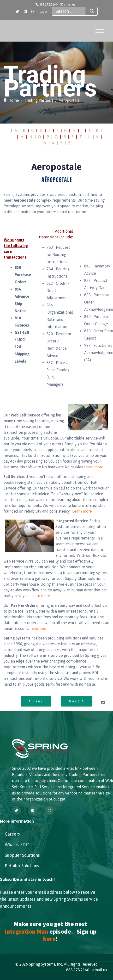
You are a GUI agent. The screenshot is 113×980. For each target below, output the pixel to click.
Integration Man (26, 931)
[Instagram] (33, 12)
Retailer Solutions (22, 866)
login (43, 12)
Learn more (94, 467)
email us (69, 4)
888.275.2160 (48, 4)
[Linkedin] (25, 12)
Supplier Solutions (22, 855)
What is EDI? (17, 845)
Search (88, 11)
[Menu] (100, 31)
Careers (12, 834)
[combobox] (69, 11)
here (49, 939)
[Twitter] (17, 12)
